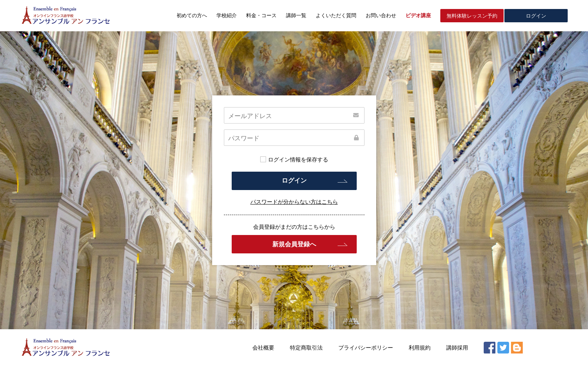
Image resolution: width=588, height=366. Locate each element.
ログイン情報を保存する (294, 160)
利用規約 (420, 348)
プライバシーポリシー (366, 348)
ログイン (536, 16)
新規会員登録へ (294, 244)
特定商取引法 (306, 348)
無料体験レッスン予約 (472, 16)
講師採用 (457, 348)
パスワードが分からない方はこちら (294, 202)
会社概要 (263, 348)
